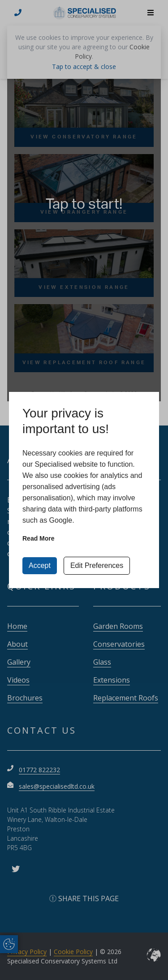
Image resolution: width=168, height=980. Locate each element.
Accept (40, 565)
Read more (39, 538)
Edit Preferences (97, 565)
